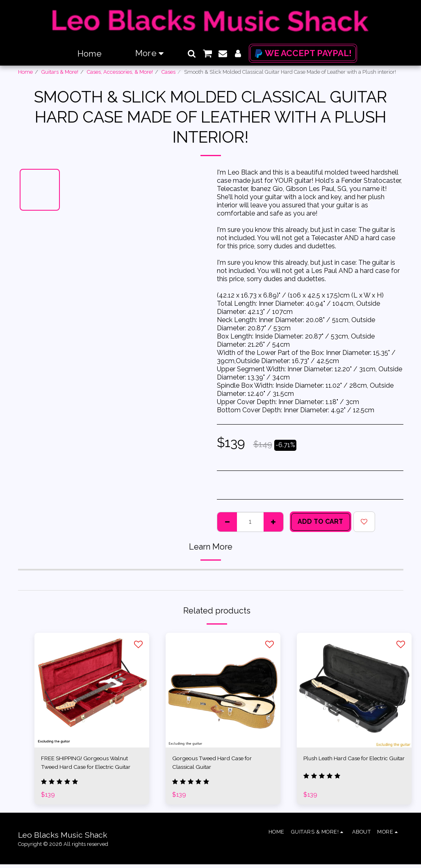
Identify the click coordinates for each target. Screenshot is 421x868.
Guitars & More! (60, 72)
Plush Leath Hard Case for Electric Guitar (343, 764)
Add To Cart (320, 521)
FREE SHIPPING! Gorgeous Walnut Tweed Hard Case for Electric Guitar (85, 764)
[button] (192, 53)
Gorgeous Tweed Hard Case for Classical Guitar (220, 764)
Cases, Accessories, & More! (120, 72)
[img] (92, 690)
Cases (168, 72)
